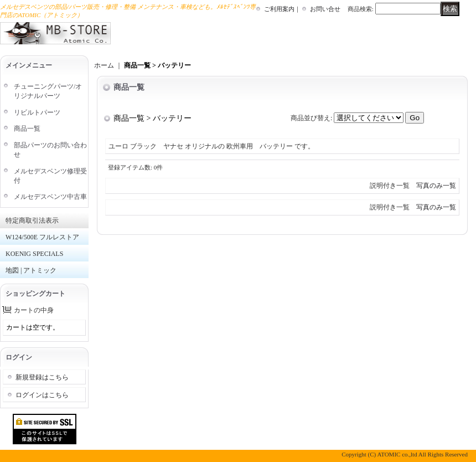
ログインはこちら (42, 395)
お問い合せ (325, 9)
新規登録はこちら (42, 377)
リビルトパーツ (37, 112)
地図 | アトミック (31, 270)
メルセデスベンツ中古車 (50, 197)
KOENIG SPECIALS (34, 254)
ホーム (104, 65)
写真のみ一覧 (436, 186)
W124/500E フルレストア (42, 237)
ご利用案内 (279, 9)
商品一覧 (27, 129)
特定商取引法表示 (32, 220)
